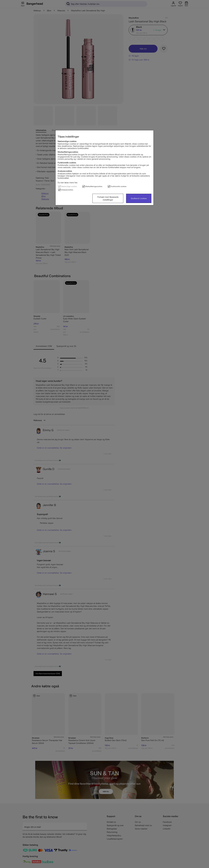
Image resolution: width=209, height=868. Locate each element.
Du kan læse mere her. (68, 183)
